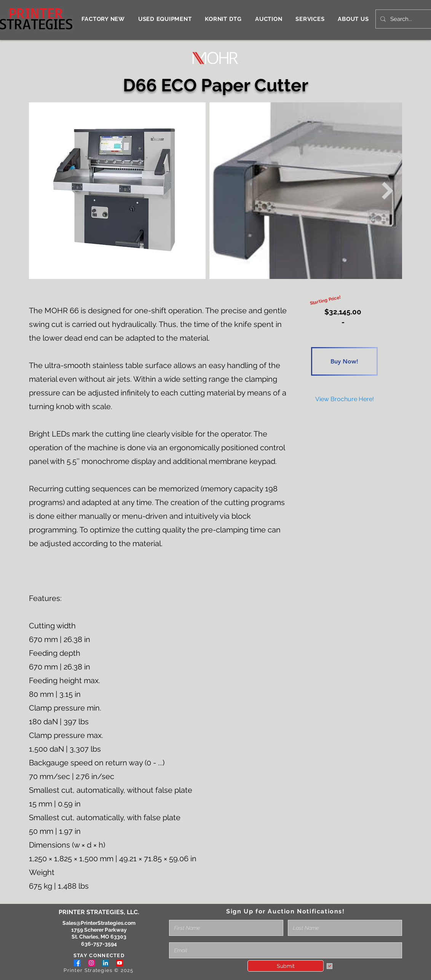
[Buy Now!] (344, 361)
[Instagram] (91, 963)
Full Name (182, 917)
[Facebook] (77, 963)
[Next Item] (388, 191)
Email (176, 940)
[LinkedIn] (105, 963)
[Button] (344, 321)
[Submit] (286, 966)
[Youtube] (120, 963)
